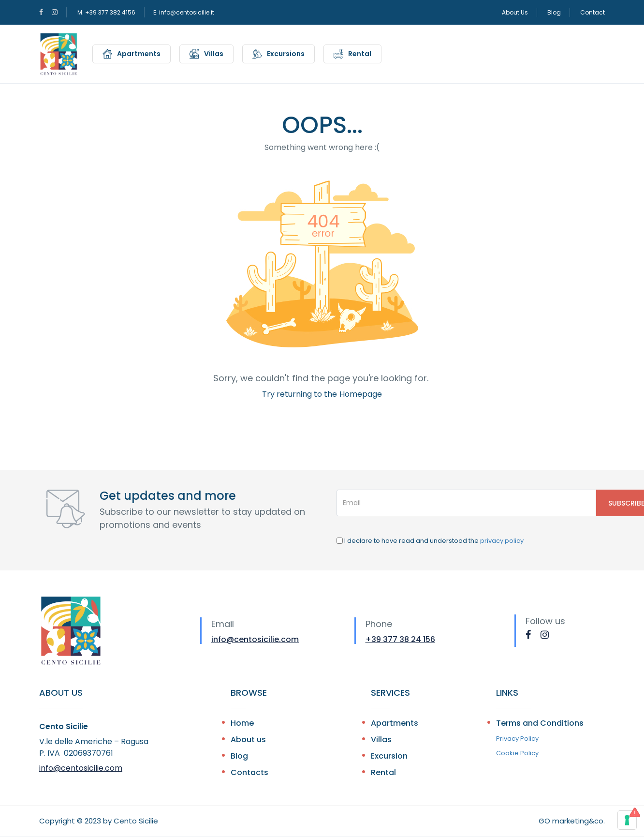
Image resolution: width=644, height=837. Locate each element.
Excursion (389, 756)
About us (248, 740)
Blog (554, 12)
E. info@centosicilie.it (184, 12)
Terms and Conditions (540, 723)
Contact (593, 12)
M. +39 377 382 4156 (106, 12)
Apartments (139, 54)
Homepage (361, 394)
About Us (515, 12)
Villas (214, 54)
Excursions (286, 54)
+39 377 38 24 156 (400, 639)
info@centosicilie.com (255, 639)
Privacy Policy (517, 739)
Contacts (249, 772)
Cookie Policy (517, 753)
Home (242, 723)
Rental (360, 54)
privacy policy (502, 541)
